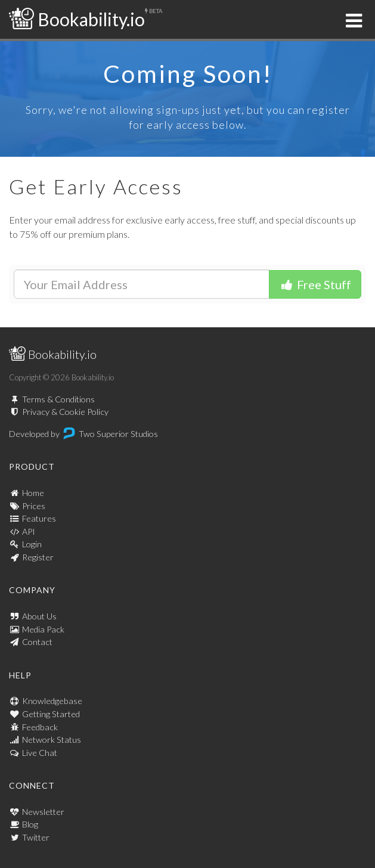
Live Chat (40, 753)
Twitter (36, 837)
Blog (30, 824)
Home (33, 493)
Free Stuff (315, 284)
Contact (37, 642)
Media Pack (43, 629)
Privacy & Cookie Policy (65, 412)
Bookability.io (77, 19)
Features (39, 518)
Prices (34, 506)
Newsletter (43, 812)
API (29, 531)
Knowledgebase (52, 701)
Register (38, 557)
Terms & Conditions (58, 399)
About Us (39, 616)
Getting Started (51, 714)
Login (32, 544)
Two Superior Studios (118, 434)
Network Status (52, 740)
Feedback (40, 727)
